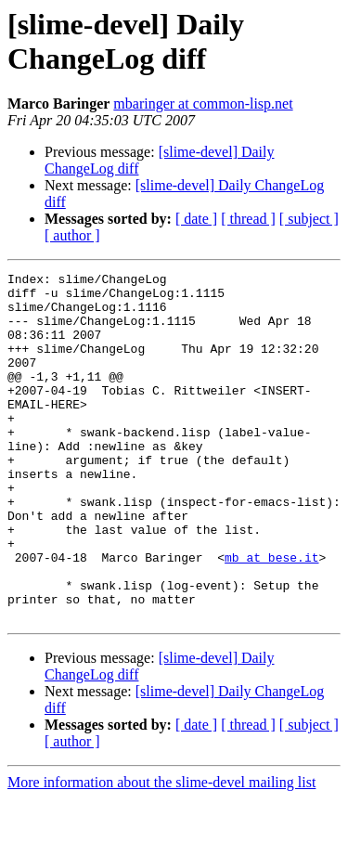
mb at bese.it (271, 615)
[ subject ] (309, 219)
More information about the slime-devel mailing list (161, 852)
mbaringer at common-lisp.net (203, 104)
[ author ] (72, 235)
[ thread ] (248, 219)
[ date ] (196, 219)
